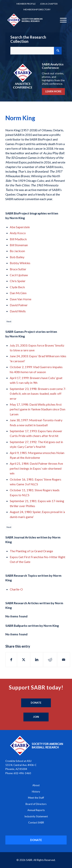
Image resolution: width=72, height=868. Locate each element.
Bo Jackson (17, 251)
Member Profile (26, 4)
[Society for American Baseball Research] (30, 20)
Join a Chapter (49, 4)
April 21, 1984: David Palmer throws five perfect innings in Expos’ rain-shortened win (36, 468)
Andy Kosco (18, 233)
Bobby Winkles (20, 263)
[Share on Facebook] (11, 660)
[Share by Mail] (64, 660)
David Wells (18, 311)
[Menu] (61, 20)
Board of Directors (36, 804)
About (36, 785)
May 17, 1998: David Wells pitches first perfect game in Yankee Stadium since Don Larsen (38, 409)
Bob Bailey (17, 257)
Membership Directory (37, 9)
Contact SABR (36, 823)
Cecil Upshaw (19, 275)
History (36, 792)
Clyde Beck (17, 287)
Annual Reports (36, 810)
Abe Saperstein (20, 227)
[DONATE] (36, 840)
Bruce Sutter (18, 269)
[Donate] (36, 703)
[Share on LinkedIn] (37, 660)
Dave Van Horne (21, 299)
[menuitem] (26, 4)
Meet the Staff (36, 798)
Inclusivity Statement (36, 816)
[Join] (36, 717)
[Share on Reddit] (50, 660)
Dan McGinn (18, 293)
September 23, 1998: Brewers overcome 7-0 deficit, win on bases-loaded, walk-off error (38, 394)
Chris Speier (18, 281)
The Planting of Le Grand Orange (31, 551)
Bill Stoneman (19, 245)
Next (9, 321)
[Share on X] (24, 660)
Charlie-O (16, 589)
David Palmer (19, 305)
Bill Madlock (18, 239)
